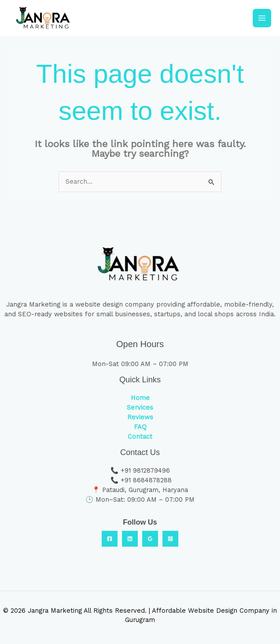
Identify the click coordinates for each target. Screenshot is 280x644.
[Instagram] (170, 539)
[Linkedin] (130, 539)
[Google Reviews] (150, 539)
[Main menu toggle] (262, 18)
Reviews (140, 417)
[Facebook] (110, 539)
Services (140, 407)
